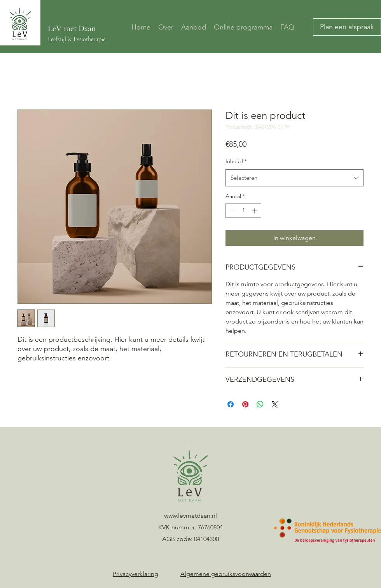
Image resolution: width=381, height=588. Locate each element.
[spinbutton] (243, 211)
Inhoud (236, 161)
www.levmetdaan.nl (190, 516)
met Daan (80, 28)
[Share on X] (275, 404)
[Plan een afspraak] (347, 27)
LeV (56, 28)
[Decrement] (232, 211)
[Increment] (255, 211)
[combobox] (294, 178)
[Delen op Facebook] (231, 404)
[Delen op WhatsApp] (260, 404)
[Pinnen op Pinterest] (245, 404)
